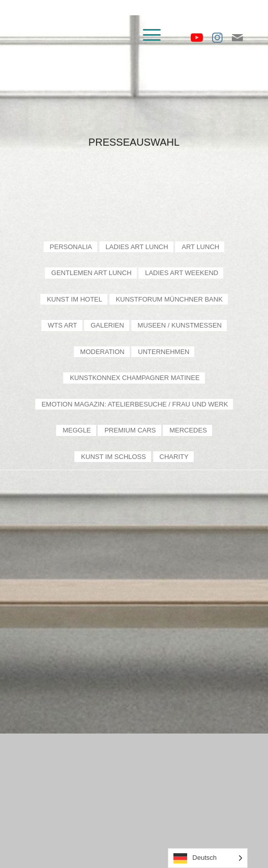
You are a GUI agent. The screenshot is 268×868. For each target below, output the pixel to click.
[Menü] (147, 35)
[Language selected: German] (208, 858)
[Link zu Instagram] (217, 38)
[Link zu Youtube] (197, 38)
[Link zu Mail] (237, 38)
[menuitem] (147, 35)
